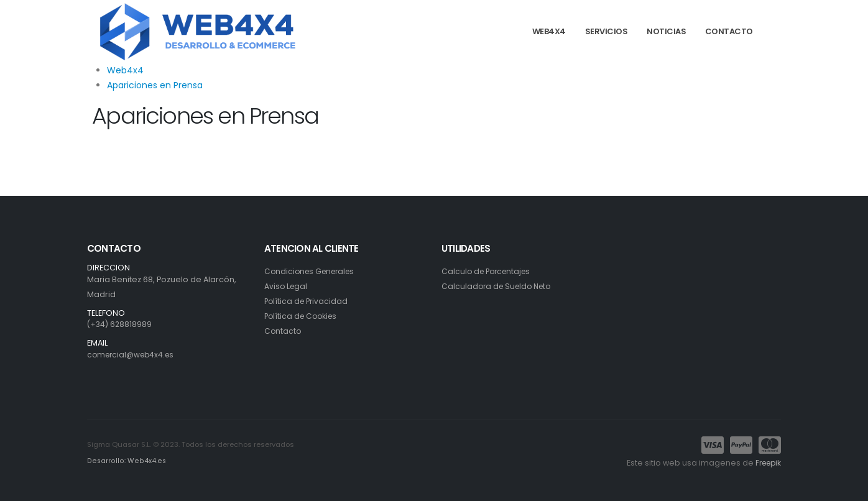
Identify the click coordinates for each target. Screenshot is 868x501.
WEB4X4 (549, 31)
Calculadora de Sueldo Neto (499, 286)
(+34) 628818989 (120, 324)
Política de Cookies (303, 316)
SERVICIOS (607, 31)
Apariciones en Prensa (155, 85)
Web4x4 (125, 70)
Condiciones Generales (312, 271)
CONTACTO (729, 31)
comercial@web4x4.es (133, 355)
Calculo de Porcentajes (489, 271)
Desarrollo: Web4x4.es (125, 461)
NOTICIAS (666, 31)
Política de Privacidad (308, 301)
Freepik (766, 463)
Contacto (283, 331)
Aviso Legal (287, 286)
